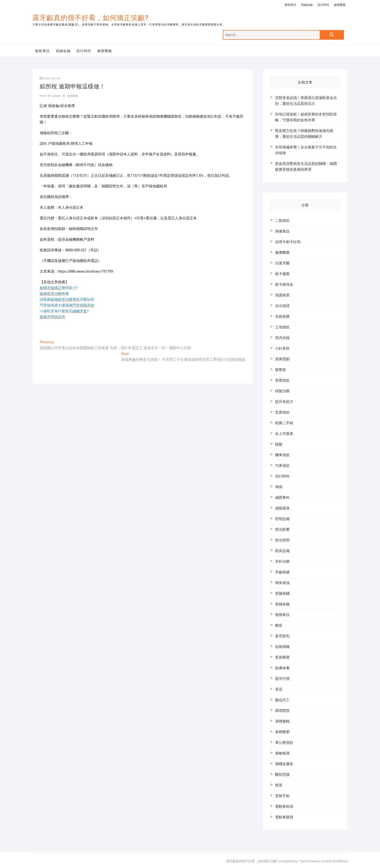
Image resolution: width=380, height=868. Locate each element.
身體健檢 (282, 721)
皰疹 (279, 625)
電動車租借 (284, 807)
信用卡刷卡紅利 (288, 242)
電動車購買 (284, 817)
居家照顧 (282, 359)
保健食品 (282, 231)
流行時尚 (323, 5)
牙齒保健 (282, 572)
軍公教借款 (284, 743)
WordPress (340, 861)
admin (56, 96)
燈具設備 (282, 551)
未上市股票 (284, 434)
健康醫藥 (340, 5)
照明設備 (282, 519)
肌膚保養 (282, 668)
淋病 (279, 487)
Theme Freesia (309, 861)
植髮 (279, 444)
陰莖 (279, 785)
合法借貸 (282, 306)
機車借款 (282, 455)
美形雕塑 (282, 657)
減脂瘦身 (282, 508)
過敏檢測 (282, 753)
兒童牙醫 (282, 263)
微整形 (281, 370)
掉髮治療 (282, 391)
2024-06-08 (50, 79)
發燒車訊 (290, 5)
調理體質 (282, 711)
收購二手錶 (284, 423)
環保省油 (282, 583)
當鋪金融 (307, 5)
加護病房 (282, 295)
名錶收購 (282, 316)
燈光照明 (282, 540)
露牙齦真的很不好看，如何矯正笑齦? (91, 18)
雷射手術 (282, 796)
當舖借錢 (282, 593)
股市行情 (282, 679)
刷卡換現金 (284, 284)
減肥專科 (282, 498)
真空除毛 (282, 636)
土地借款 (282, 327)
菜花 (279, 689)
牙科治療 (282, 561)
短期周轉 (282, 647)
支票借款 (282, 412)
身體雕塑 (282, 732)
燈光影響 (282, 530)
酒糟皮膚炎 (284, 764)
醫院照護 (282, 775)
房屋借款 (282, 380)
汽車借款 (282, 466)
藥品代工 (282, 700)
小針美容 (282, 348)
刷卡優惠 (282, 274)
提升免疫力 (284, 402)
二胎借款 (282, 221)
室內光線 (282, 338)
